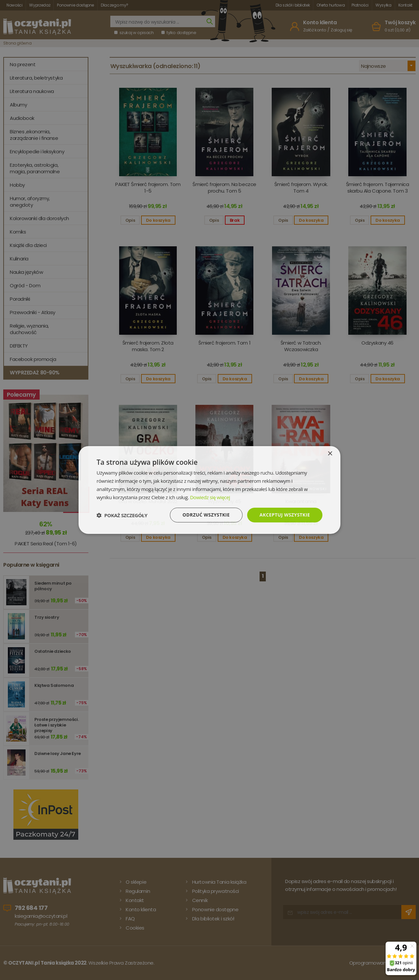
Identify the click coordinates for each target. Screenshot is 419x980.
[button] (122, 515)
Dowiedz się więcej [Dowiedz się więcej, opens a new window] (210, 497)
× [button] (330, 454)
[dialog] (209, 490)
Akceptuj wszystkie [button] (285, 515)
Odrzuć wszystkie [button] (206, 515)
